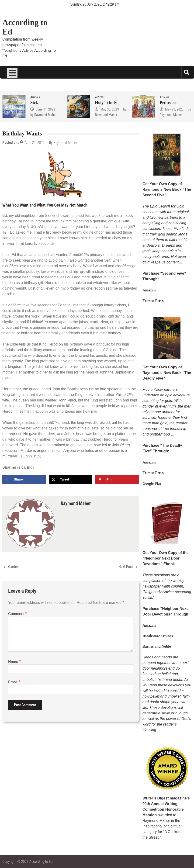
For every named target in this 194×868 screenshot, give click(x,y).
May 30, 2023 (110, 109)
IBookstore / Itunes (158, 636)
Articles (35, 97)
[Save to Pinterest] (117, 479)
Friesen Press (153, 301)
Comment (18, 614)
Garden (13, 567)
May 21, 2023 (174, 109)
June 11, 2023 (45, 109)
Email (14, 682)
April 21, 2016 (35, 143)
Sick (34, 103)
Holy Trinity (106, 103)
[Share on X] (71, 479)
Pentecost (168, 103)
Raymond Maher (45, 115)
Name (14, 662)
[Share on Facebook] (24, 479)
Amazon (149, 290)
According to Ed (25, 27)
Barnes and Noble (157, 646)
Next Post (126, 567)
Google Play (152, 483)
